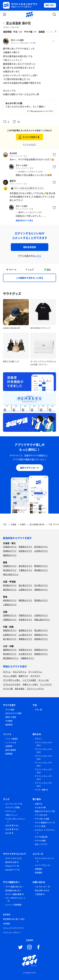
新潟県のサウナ (10, 585)
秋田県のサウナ (25, 551)
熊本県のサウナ (10, 654)
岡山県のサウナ (41, 630)
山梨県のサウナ (25, 589)
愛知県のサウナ (41, 600)
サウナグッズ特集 (12, 808)
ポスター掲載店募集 (13, 894)
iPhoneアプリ (11, 866)
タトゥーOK (43, 680)
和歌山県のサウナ (42, 619)
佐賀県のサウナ (25, 650)
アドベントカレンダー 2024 (44, 744)
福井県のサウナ (10, 589)
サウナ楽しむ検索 (42, 819)
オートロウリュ (35, 672)
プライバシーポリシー (12, 933)
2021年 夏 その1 (12, 826)
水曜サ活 (38, 804)
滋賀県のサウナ (10, 615)
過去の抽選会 (11, 750)
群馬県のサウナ (41, 566)
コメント (33, 172)
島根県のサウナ (25, 630)
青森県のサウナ (25, 547)
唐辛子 (13, 181)
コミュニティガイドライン (14, 928)
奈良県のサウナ (25, 619)
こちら (38, 256)
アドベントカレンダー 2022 (44, 758)
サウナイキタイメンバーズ (45, 860)
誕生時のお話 (11, 862)
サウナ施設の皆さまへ (14, 887)
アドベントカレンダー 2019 (44, 778)
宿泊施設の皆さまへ (13, 890)
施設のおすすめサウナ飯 (45, 811)
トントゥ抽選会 (12, 739)
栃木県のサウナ (25, 566)
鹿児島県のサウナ (11, 658)
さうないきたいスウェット (15, 820)
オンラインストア (12, 804)
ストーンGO (17, 40)
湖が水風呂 (20, 689)
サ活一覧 (38, 710)
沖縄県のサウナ (27, 658)
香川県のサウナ (10, 639)
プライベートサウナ (35, 689)
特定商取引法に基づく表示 (14, 919)
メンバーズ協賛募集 (13, 905)
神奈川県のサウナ (11, 574)
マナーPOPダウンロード (15, 898)
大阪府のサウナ (41, 615)
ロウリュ (7, 672)
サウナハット (11, 811)
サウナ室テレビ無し (12, 680)
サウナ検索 (10, 710)
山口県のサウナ (25, 635)
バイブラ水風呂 (29, 680)
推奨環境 (7, 915)
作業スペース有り (30, 684)
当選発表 (9, 746)
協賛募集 (9, 754)
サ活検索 (9, 721)
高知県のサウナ (41, 639)
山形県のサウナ (41, 551)
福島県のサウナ (10, 555)
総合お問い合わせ (42, 890)
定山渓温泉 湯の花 (18, 23)
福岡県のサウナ (10, 650)
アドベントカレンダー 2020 (44, 771)
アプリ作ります (41, 815)
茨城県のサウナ (10, 566)
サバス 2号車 (40, 826)
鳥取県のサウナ (10, 630)
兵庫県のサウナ (10, 619)
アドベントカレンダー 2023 (44, 751)
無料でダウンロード (30, 468)
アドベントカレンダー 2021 (44, 764)
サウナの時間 (40, 841)
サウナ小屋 (8, 689)
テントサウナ (46, 684)
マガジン (38, 739)
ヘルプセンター (41, 887)
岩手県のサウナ (41, 547)
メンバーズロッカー (43, 865)
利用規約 (7, 924)
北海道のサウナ (10, 547)
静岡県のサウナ (25, 600)
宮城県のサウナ (10, 551)
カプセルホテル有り (12, 684)
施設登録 (9, 725)
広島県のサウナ (10, 635)
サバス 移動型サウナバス (45, 823)
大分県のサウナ (25, 654)
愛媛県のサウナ (25, 639)
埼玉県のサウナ (10, 570)
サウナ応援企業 (41, 837)
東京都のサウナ (41, 570)
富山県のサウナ (25, 585)
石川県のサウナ (41, 585)
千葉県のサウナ (25, 570)
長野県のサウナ (41, 589)
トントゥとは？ (30, 144)
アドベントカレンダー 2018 (44, 784)
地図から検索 (11, 717)
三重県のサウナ (10, 604)
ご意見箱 (38, 894)
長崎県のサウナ (41, 650)
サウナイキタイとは (13, 858)
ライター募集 (40, 790)
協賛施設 (38, 869)
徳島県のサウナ (41, 635)
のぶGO (13, 153)
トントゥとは (11, 743)
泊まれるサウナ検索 (13, 713)
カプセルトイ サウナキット (45, 832)
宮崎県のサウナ (41, 654)
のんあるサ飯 (47, 111)
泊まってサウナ (41, 844)
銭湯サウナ (23, 676)
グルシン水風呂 (10, 676)
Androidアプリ (11, 870)
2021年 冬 (9, 833)
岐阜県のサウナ (10, 600)
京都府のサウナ (25, 615)
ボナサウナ (35, 676)
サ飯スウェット (12, 815)
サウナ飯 (32, 43)
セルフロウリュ (20, 672)
